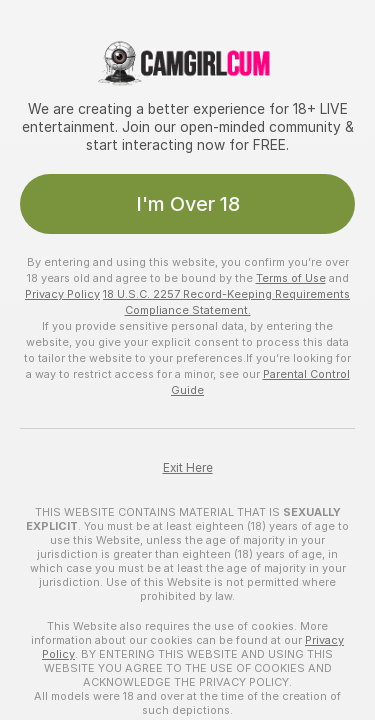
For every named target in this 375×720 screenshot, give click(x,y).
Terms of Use (291, 278)
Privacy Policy (62, 294)
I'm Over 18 (188, 204)
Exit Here (188, 468)
